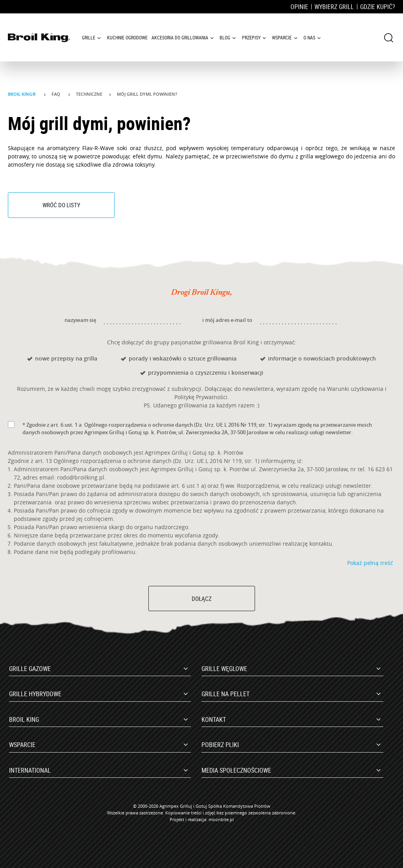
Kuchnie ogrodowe (127, 37)
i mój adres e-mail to (227, 320)
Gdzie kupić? (378, 7)
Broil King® (22, 94)
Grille (89, 37)
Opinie (299, 7)
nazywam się (80, 320)
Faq (56, 94)
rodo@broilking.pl (81, 477)
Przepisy (251, 37)
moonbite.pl (221, 819)
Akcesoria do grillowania (180, 37)
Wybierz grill (334, 7)
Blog (225, 37)
